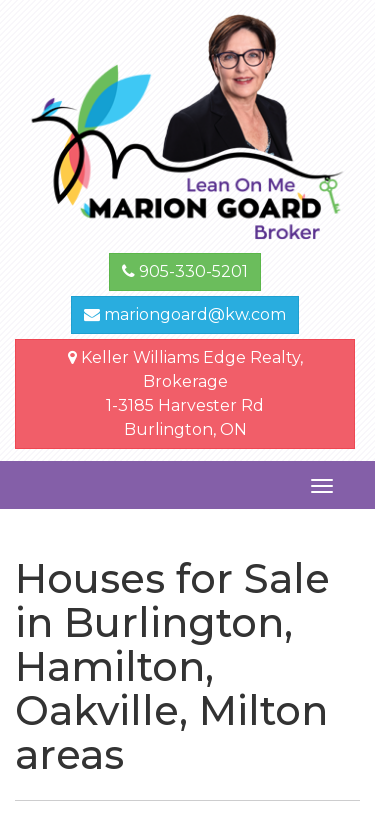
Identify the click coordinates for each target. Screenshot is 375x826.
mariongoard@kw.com (185, 314)
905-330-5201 (185, 271)
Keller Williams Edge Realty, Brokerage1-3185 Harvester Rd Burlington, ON (185, 393)
